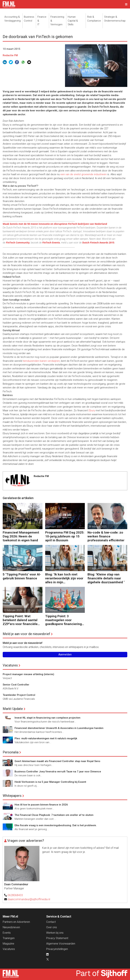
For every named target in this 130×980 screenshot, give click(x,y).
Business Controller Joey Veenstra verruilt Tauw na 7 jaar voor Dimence (58, 772)
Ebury (92, 410)
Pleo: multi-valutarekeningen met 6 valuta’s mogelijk (46, 738)
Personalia (11, 752)
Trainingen (9, 938)
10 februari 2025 (13, 610)
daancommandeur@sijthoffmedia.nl (29, 899)
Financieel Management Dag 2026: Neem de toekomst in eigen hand (21, 536)
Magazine (8, 944)
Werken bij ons (55, 933)
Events (7, 933)
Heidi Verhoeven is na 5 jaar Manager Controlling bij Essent (50, 782)
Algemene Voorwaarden (61, 944)
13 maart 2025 (54, 527)
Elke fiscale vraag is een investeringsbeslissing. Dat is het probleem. (56, 825)
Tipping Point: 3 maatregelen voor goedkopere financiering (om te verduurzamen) (63, 620)
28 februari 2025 (97, 527)
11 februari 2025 (97, 568)
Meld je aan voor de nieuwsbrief (26, 634)
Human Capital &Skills (73, 21)
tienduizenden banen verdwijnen (41, 361)
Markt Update (13, 709)
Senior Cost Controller (16, 685)
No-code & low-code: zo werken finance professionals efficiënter (106, 536)
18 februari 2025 (13, 568)
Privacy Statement (57, 938)
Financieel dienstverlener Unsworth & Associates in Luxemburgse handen (59, 728)
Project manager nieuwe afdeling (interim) (28, 674)
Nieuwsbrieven (11, 927)
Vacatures (10, 665)
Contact (51, 922)
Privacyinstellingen (57, 949)
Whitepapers (12, 796)
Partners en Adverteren (16, 922)
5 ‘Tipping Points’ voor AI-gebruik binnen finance (22, 576)
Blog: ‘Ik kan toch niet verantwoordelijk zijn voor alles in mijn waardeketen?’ (64, 578)
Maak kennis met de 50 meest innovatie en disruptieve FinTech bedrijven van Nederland (55, 224)
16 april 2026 (10, 527)
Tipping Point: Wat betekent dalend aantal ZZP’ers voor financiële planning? (20, 620)
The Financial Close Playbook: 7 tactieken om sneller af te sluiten (54, 815)
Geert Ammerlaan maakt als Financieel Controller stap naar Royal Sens (57, 761)
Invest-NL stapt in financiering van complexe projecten (47, 718)
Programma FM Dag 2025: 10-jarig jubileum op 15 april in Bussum (65, 536)
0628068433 (15, 895)
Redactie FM (10, 55)
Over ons (52, 927)
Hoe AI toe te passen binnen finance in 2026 (41, 805)
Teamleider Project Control (19, 695)
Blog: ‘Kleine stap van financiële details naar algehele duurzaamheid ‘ (106, 578)
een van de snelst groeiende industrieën (84, 174)
